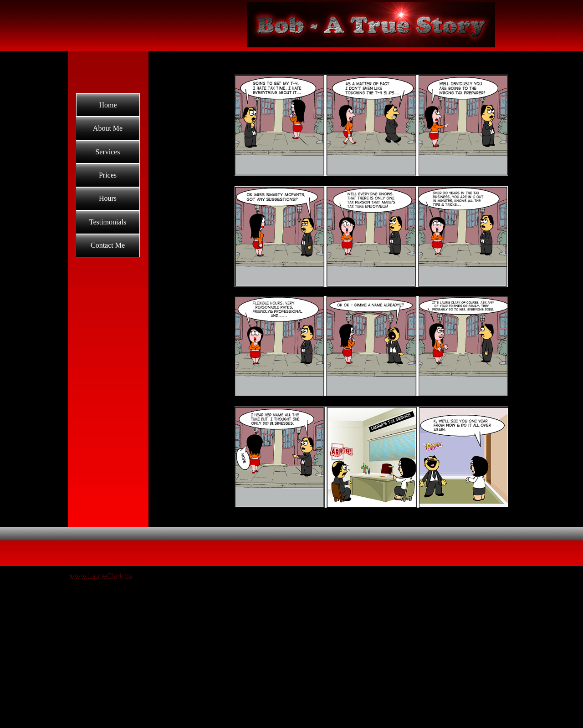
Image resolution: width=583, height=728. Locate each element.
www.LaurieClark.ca (100, 576)
